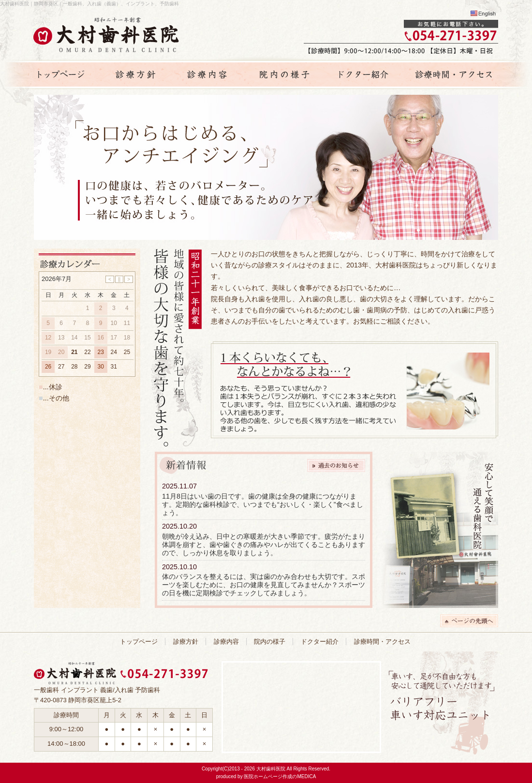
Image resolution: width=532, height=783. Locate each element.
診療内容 (226, 642)
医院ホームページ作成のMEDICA (280, 776)
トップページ (139, 642)
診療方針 (186, 642)
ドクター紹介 (320, 642)
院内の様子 (270, 642)
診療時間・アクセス (382, 642)
